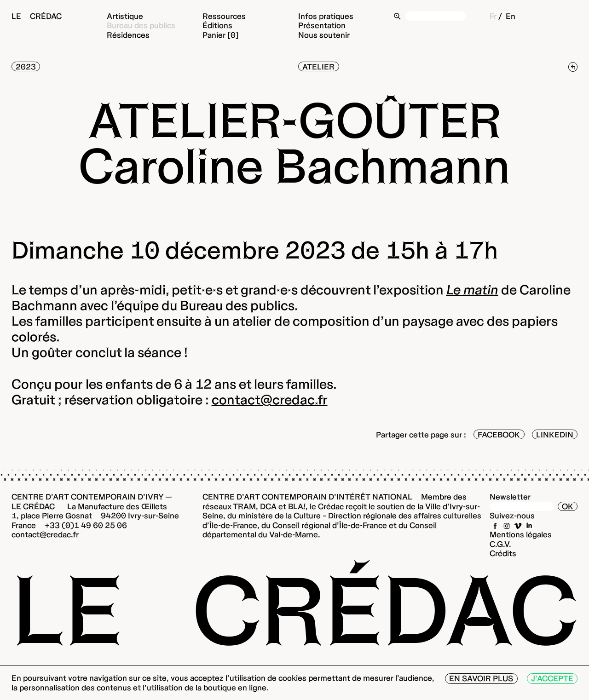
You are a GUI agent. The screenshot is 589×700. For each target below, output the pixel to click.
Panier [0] (221, 35)
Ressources (224, 16)
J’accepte (552, 678)
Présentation (322, 25)
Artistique (125, 16)
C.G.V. (500, 544)
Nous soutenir (324, 35)
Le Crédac (37, 16)
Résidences (128, 35)
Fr (493, 16)
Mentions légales (521, 534)
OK (568, 506)
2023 (26, 66)
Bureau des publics (141, 25)
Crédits (503, 553)
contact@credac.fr (270, 399)
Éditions (217, 25)
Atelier (318, 66)
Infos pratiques (326, 16)
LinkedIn (555, 434)
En (511, 16)
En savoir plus (481, 678)
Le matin (472, 290)
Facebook (499, 434)
